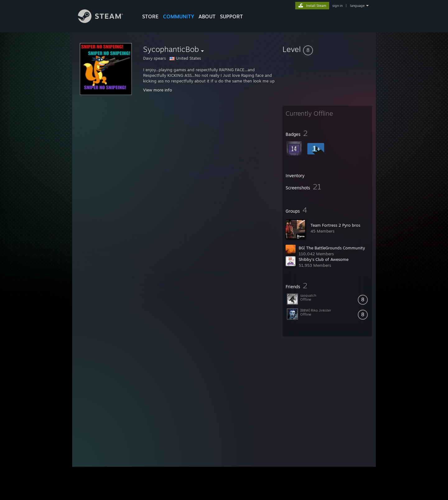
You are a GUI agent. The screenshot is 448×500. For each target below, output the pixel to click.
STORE (150, 16)
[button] (327, 49)
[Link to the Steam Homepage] (105, 21)
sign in (337, 6)
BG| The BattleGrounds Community (332, 248)
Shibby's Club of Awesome (324, 259)
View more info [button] (158, 90)
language (357, 6)
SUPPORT (231, 16)
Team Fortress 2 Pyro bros (335, 225)
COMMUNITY (179, 16)
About (207, 16)
